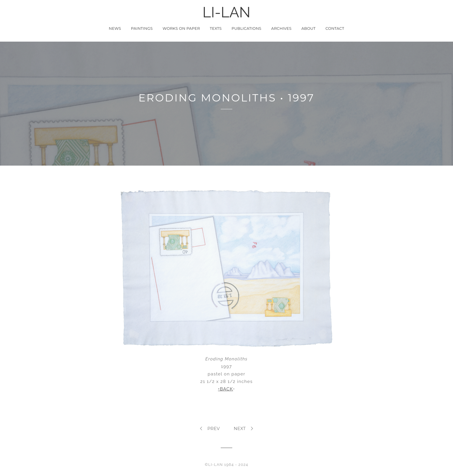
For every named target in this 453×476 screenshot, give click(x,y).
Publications (246, 28)
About (308, 28)
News (115, 28)
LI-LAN (226, 12)
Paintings (142, 28)
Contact (335, 28)
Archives (281, 28)
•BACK (226, 389)
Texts (216, 28)
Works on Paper (181, 28)
